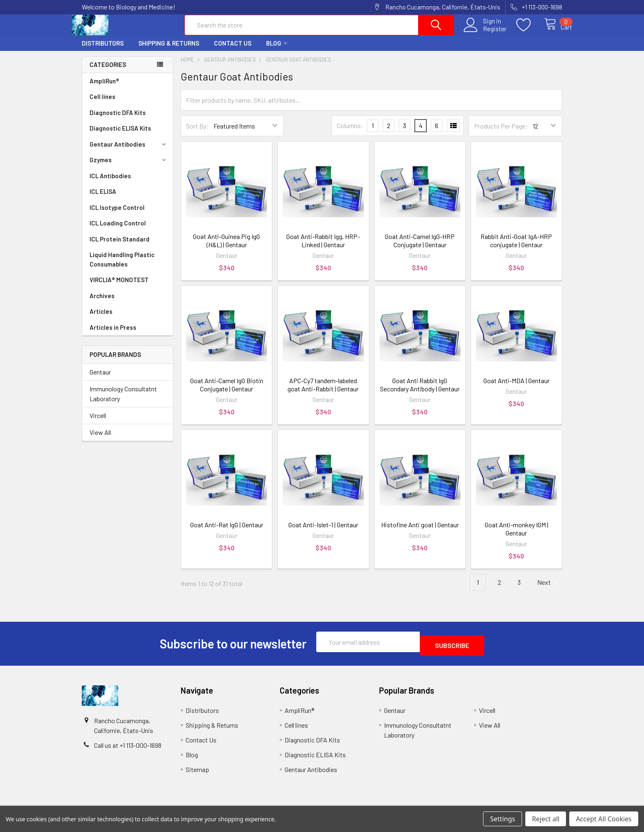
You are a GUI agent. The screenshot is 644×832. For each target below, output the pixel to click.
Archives (102, 303)
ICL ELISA (103, 199)
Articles (101, 319)
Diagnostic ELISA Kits (120, 136)
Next (549, 590)
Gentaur (100, 379)
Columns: (350, 133)
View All (100, 440)
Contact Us (233, 51)
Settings (503, 819)
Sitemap (197, 773)
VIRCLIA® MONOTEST (119, 287)
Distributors (103, 51)
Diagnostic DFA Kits (118, 120)
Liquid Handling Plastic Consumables (122, 267)
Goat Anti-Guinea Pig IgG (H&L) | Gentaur (227, 248)
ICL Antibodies (110, 183)
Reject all (546, 819)
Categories (108, 72)
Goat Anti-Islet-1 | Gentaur (323, 532)
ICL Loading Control (118, 230)
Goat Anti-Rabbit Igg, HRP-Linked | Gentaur (323, 248)
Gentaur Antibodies (129, 152)
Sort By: (197, 133)
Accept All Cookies (604, 819)
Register (486, 33)
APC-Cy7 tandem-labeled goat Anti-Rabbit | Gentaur (323, 392)
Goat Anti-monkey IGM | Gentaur (516, 536)
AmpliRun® (104, 88)
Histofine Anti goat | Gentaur (420, 532)
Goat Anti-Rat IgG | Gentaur (227, 532)
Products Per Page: (501, 133)
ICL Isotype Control (117, 215)
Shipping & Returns (169, 51)
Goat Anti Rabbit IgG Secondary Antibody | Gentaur (420, 392)
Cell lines (102, 104)
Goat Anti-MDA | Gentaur (516, 388)
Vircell (98, 423)
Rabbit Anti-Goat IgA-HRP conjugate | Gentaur (516, 248)
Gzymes (129, 167)
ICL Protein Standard (120, 246)
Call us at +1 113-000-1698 (128, 749)
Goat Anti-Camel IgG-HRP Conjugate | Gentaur (420, 248)
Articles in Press (113, 335)
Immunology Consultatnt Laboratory (123, 401)
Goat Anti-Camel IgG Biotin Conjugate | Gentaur (227, 392)
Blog (277, 51)
